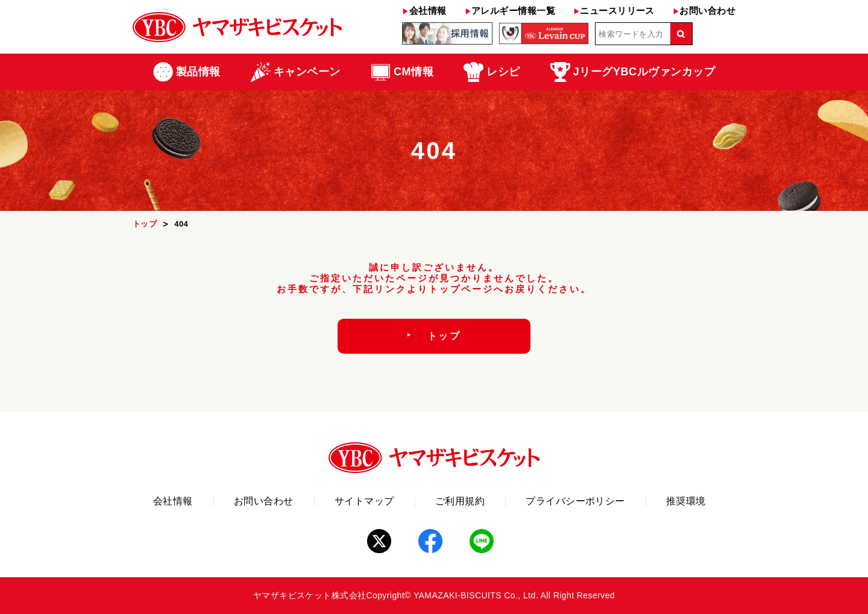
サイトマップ (364, 501)
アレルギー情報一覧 (510, 11)
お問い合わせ (704, 11)
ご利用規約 (460, 501)
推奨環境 (686, 501)
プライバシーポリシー (575, 501)
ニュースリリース (614, 11)
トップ (145, 224)
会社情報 (424, 11)
